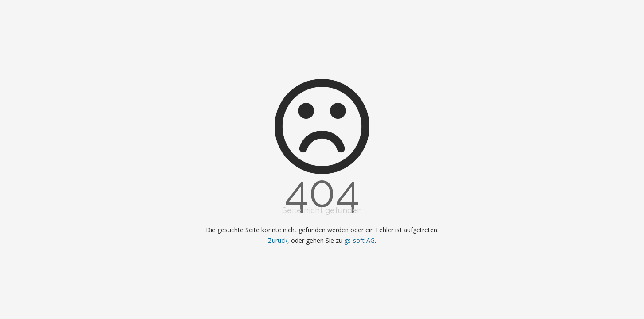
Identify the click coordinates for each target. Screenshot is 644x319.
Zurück (278, 240)
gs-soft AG (359, 240)
